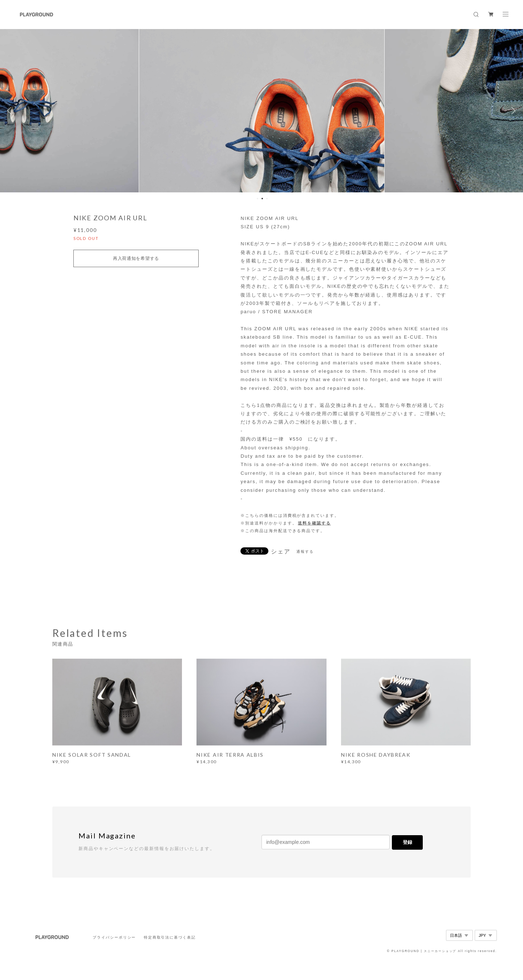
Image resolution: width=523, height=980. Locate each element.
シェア (281, 552)
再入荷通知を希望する (136, 258)
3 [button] (267, 199)
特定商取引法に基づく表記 (170, 937)
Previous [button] (11, 111)
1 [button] (258, 199)
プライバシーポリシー (114, 937)
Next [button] (512, 111)
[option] (261, 111)
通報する (305, 552)
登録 (408, 842)
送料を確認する (314, 523)
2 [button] (262, 199)
